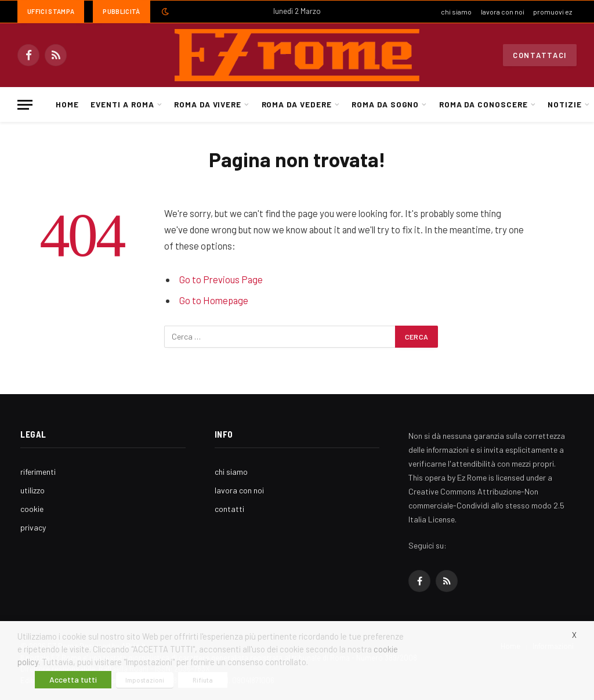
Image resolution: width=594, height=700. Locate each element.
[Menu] (25, 105)
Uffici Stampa (51, 11)
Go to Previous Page (221, 279)
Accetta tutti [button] (73, 679)
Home (67, 104)
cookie (32, 509)
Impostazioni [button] (145, 680)
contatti (229, 509)
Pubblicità (121, 11)
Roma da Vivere (208, 104)
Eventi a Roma (122, 104)
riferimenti (38, 472)
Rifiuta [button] (203, 680)
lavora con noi (503, 12)
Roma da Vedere (297, 104)
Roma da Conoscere (483, 104)
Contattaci (540, 55)
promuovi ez (553, 12)
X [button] (574, 635)
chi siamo (456, 12)
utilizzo (32, 490)
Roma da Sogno (385, 104)
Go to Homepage (214, 300)
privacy (33, 527)
